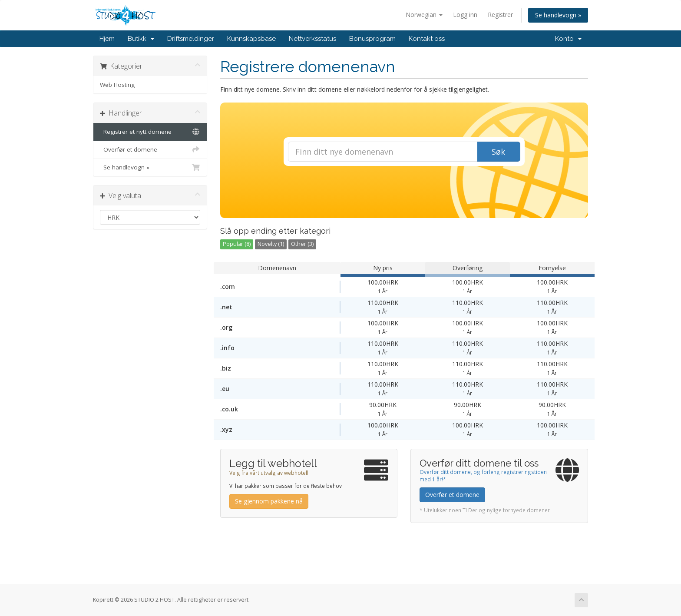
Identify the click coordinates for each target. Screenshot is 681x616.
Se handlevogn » (558, 15)
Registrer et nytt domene (150, 132)
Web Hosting (117, 85)
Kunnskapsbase (251, 39)
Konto (568, 39)
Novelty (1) (271, 244)
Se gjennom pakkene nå (269, 501)
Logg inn (465, 15)
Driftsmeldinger (191, 39)
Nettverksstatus (312, 39)
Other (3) (302, 244)
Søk (498, 152)
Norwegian (424, 15)
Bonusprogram (372, 39)
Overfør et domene (150, 149)
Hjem (107, 39)
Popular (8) (237, 244)
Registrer (500, 15)
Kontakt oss (427, 39)
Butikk (141, 39)
